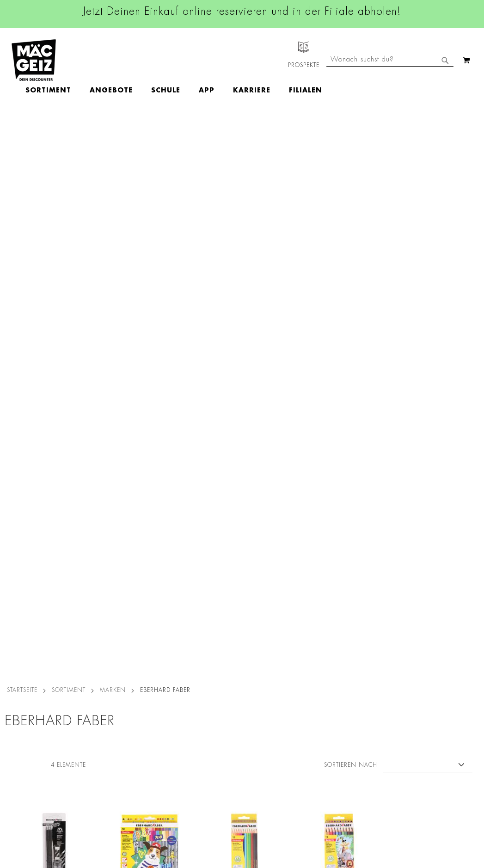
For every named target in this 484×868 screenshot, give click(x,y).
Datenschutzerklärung (446, 705)
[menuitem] (102, 60)
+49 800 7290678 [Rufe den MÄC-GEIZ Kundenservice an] (328, 640)
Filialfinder (16, 610)
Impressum (94, 636)
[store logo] (34, 60)
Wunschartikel (21, 747)
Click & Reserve (24, 682)
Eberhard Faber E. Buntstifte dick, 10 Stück (339, 355)
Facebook (211, 611)
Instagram (212, 632)
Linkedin (209, 653)
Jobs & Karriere (23, 623)
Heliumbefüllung (25, 734)
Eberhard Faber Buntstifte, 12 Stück (245, 355)
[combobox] (390, 98)
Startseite (22, 131)
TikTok (206, 674)
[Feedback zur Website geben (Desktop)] (340, 802)
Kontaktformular (331, 695)
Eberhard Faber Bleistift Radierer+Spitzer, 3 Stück (54, 360)
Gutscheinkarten (25, 760)
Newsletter (17, 695)
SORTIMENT (69, 131)
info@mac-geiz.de (334, 679)
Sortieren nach (351, 206)
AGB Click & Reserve (110, 623)
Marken (113, 131)
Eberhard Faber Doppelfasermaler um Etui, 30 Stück (150, 355)
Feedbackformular (335, 711)
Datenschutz (97, 610)
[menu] (227, 60)
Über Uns (14, 636)
